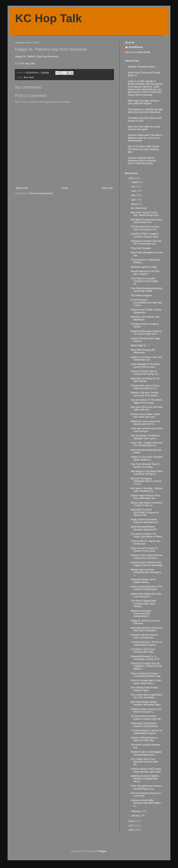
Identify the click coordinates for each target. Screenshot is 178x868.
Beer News (29, 77)
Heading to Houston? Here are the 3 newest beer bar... (146, 242)
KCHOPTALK (136, 47)
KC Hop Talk (48, 18)
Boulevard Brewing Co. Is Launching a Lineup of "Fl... (146, 658)
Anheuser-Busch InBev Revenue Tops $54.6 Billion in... (146, 803)
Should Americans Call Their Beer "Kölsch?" (145, 273)
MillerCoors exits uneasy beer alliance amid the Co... (146, 423)
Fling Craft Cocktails (141, 248)
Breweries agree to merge (144, 267)
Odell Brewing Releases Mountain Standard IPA (144, 528)
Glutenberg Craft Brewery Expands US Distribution (144, 725)
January (136, 816)
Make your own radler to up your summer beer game (144, 128)
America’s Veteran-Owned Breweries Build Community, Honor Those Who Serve (142, 161)
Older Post (107, 188)
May (134, 195)
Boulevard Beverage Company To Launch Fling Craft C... (146, 333)
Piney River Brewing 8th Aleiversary (143, 351)
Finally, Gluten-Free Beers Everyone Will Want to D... (145, 521)
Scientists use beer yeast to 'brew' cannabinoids (145, 636)
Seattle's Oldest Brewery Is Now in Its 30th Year (144, 739)
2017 (131, 826)
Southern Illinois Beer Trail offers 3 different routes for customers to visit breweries (145, 138)
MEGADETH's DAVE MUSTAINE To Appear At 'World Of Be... (145, 512)
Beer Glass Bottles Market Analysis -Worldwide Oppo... (146, 703)
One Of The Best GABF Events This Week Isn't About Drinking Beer (144, 149)
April (134, 200)
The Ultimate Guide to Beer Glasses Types (144, 689)
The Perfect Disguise (141, 296)
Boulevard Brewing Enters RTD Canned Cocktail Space (146, 588)
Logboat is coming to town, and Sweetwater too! (146, 358)
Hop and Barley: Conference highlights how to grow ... (145, 437)
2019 (131, 178)
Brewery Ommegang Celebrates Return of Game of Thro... (146, 481)
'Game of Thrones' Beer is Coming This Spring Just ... (146, 373)
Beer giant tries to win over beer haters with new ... (147, 408)
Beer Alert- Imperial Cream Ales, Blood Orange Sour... (146, 214)
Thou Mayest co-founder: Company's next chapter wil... (144, 281)
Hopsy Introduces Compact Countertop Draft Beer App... (146, 675)
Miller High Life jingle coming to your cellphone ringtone (144, 102)
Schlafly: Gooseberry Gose (141, 67)
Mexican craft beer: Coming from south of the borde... (145, 394)
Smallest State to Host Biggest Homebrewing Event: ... (146, 753)
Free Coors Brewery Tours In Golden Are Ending (145, 465)
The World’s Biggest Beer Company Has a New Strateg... (144, 604)
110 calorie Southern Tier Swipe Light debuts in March (146, 535)
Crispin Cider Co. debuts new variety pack (145, 542)
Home (65, 188)
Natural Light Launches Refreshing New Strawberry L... (146, 572)
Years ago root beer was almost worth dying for (147, 430)
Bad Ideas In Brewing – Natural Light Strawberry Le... (146, 490)
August (135, 182)
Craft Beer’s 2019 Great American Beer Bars (143, 651)
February (136, 811)
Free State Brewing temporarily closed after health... (146, 290)
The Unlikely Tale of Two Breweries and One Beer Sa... (144, 762)
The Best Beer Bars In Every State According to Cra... (145, 228)
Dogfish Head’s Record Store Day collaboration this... (145, 497)
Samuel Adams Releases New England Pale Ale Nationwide (147, 564)
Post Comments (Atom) (41, 193)
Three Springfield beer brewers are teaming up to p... (146, 787)
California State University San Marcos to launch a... (146, 711)
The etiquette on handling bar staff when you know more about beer (145, 111)
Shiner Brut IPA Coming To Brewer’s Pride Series (144, 550)
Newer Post (22, 188)
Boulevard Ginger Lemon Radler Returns (143, 581)
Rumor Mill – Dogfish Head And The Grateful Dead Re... (146, 444)
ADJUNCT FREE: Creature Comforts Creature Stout (144, 235)
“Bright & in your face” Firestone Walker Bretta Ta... (147, 458)
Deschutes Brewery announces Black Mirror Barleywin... (146, 629)
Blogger (103, 851)
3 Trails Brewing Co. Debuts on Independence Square (146, 643)
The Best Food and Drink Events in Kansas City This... (147, 718)
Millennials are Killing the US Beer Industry (145, 380)
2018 (131, 821)
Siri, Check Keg (139, 208)
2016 (131, 830)
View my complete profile (138, 52)
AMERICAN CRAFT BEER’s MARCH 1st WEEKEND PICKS (145, 779)
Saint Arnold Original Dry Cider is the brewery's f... (146, 595)
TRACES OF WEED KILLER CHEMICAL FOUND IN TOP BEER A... (146, 666)
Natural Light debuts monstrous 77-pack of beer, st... (146, 504)
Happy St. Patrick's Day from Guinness (37, 56)
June (134, 191)
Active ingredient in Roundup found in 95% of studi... (145, 365)
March (135, 204)
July (134, 187)
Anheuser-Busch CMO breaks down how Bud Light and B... (147, 770)
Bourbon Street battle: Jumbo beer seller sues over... (145, 416)
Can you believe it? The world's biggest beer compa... (146, 401)
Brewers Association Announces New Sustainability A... (141, 614)
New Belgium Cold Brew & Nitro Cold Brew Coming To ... (147, 473)
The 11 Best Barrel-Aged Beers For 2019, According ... (146, 696)
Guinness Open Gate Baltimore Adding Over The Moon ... (146, 557)
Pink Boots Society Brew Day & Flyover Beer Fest (146, 221)
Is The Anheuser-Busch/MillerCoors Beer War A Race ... (146, 303)
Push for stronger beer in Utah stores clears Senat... (146, 682)
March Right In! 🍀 (140, 345)
